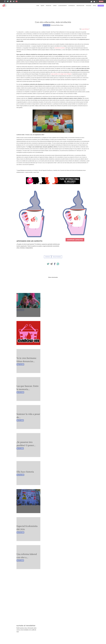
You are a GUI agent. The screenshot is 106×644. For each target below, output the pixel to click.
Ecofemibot (101, 6)
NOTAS (94, 6)
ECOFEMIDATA (72, 6)
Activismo (48, 257)
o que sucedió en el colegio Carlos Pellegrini (61, 74)
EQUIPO (42, 6)
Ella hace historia (25, 472)
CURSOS (55, 6)
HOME (38, 6)
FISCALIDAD (89, 6)
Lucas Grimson (85, 29)
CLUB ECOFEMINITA (62, 6)
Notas (62, 25)
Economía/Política (55, 25)
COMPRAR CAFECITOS (75, 240)
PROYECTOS (49, 6)
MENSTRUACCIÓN (80, 6)
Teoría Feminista (57, 257)
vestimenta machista (60, 48)
